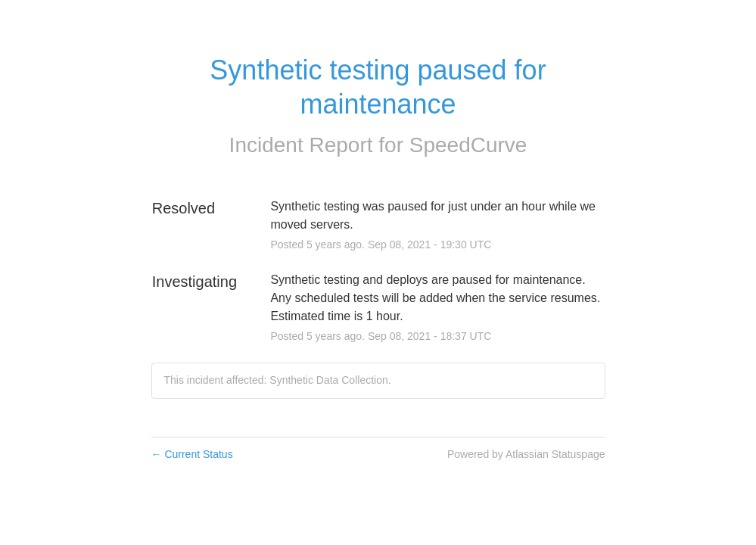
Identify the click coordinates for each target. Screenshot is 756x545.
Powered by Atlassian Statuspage (526, 454)
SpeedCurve (468, 145)
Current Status (192, 454)
